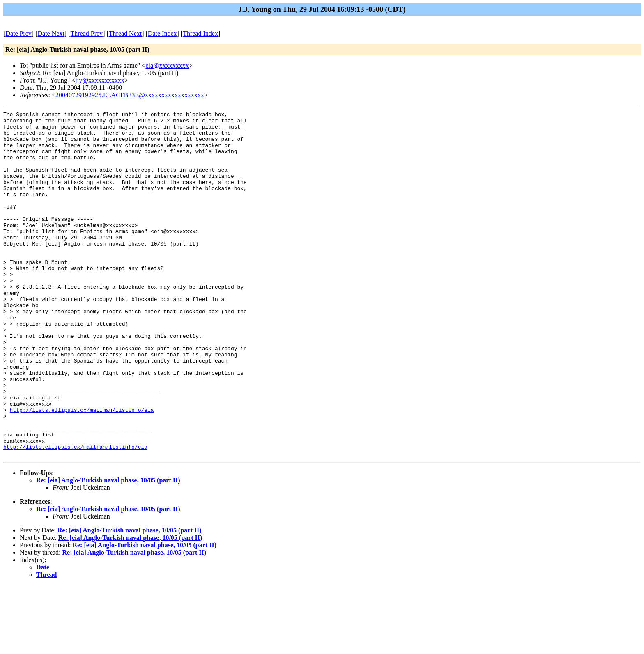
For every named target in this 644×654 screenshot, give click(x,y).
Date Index (162, 33)
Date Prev (18, 33)
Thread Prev (86, 33)
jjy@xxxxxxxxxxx (100, 80)
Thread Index (200, 33)
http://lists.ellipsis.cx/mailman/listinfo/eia (82, 470)
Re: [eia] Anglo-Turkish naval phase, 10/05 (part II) (108, 549)
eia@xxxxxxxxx (167, 65)
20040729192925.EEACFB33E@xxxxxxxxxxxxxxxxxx (130, 95)
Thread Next (125, 33)
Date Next (51, 33)
